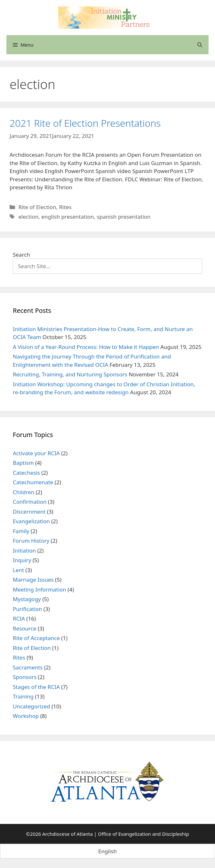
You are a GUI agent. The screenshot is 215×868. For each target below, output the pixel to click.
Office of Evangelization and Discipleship (143, 834)
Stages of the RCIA (36, 687)
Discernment (29, 512)
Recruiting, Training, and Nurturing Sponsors (70, 374)
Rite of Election (37, 207)
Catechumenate (33, 482)
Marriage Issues (33, 580)
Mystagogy (27, 599)
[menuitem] (107, 851)
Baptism (23, 463)
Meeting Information (40, 589)
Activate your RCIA (36, 453)
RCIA (19, 619)
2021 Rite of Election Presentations (85, 123)
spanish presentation (124, 217)
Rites (65, 207)
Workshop (26, 716)
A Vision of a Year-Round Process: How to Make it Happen (86, 347)
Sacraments (28, 667)
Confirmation (30, 502)
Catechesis (26, 473)
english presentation (68, 217)
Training (23, 696)
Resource (25, 628)
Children (24, 492)
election (28, 217)
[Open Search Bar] (200, 45)
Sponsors (25, 677)
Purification (27, 609)
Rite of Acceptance (36, 638)
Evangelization (31, 521)
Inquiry (22, 560)
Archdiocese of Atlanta (68, 834)
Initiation (24, 551)
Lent (18, 570)
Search (21, 255)
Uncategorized (32, 706)
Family (21, 531)
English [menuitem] (107, 851)
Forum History (31, 541)
